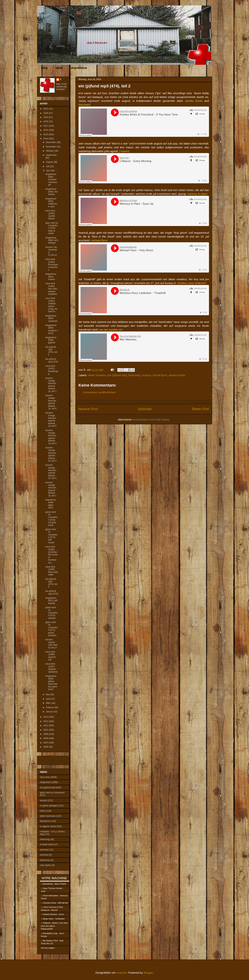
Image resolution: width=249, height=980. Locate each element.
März (49, 703)
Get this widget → (49, 948)
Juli (48, 166)
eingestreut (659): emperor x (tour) (52, 329)
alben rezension (48, 816)
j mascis (146, 375)
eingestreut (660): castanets (51, 318)
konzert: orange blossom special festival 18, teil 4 (51, 437)
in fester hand (47, 844)
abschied (44, 850)
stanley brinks (177, 375)
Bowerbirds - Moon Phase (55, 884)
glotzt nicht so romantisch (52, 793)
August (50, 162)
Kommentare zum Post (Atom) (151, 419)
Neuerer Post (88, 409)
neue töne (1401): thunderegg (52, 370)
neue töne (45, 777)
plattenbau (45, 860)
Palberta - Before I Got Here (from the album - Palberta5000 (54, 926)
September (51, 155)
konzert (44, 800)
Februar (50, 707)
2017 (46, 126)
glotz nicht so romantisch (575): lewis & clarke (52, 228)
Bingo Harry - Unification (54, 919)
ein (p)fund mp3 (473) (52, 592)
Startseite (145, 409)
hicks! (43, 811)
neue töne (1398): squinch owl (50, 656)
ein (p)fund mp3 (117, 375)
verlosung (45, 839)
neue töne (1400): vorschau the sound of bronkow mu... (52, 555)
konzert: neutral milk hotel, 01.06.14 (52, 644)
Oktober (50, 151)
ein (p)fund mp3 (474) (52, 360)
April (48, 699)
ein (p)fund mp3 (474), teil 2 (51, 351)
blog (44, 68)
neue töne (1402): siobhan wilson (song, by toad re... (51, 305)
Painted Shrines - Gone (53, 914)
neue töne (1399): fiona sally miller (52, 571)
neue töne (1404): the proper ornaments (52, 265)
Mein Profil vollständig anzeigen (61, 87)
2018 (46, 121)
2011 (46, 726)
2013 (46, 717)
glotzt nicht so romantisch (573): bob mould (51, 536)
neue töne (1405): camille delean (50, 215)
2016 (46, 130)
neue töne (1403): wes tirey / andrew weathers (52, 289)
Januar (50, 712)
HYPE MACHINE (54, 878)
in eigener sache (48, 826)
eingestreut (45, 782)
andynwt (122, 973)
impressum (79, 68)
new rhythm (46, 865)
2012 (46, 721)
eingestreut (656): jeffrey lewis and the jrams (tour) (51, 683)
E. (61, 79)
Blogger (148, 973)
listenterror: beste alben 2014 (51, 504)
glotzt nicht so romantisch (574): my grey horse (51, 519)
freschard (134, 375)
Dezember (51, 142)
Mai (48, 695)
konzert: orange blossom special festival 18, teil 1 (51, 489)
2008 (46, 738)
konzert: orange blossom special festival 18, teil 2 (51, 472)
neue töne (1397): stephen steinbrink (51, 668)
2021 (46, 109)
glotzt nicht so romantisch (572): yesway (51, 613)
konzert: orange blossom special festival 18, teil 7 (51, 385)
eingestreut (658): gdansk (51, 340)
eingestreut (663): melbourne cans (51, 203)
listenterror (45, 821)
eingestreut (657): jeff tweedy (51, 601)
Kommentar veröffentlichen (99, 392)
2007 (46, 743)
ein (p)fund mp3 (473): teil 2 (51, 583)
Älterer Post (200, 409)
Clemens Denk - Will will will (55, 903)
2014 (46, 139)
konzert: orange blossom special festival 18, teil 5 (51, 419)
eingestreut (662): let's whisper (52, 240)
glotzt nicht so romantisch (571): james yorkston (51, 629)
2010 (46, 730)
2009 (46, 734)
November (51, 147)
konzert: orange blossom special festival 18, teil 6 (51, 402)
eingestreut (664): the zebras (51, 192)
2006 (46, 747)
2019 (46, 117)
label (59, 68)
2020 (46, 113)
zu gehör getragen (49, 806)
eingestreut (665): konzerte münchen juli (51, 180)
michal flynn (160, 375)
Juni (48, 171)
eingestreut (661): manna (51, 277)
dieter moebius (97, 375)
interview (44, 855)
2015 (46, 134)
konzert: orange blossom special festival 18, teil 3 (51, 454)
